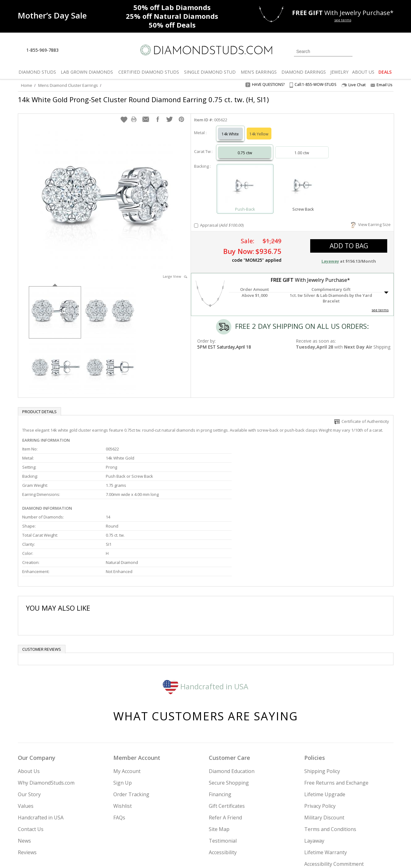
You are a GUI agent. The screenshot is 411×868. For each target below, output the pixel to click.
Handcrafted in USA (205, 613)
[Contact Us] (83, 50)
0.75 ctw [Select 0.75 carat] (245, 147)
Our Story (29, 721)
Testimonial (223, 768)
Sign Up (123, 710)
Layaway (314, 768)
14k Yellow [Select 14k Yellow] (259, 128)
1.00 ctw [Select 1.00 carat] (302, 147)
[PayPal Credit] (255, 854)
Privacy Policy (320, 733)
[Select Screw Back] (303, 180)
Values (26, 733)
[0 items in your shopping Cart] (389, 51)
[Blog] (350, 831)
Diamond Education (232, 698)
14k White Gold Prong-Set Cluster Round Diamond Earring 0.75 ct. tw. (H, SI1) (143, 99)
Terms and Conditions (330, 756)
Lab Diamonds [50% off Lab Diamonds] (172, 7)
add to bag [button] (349, 239)
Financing (220, 721)
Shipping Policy (322, 698)
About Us (29, 698)
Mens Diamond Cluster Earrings (68, 85)
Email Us (382, 85)
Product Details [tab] (39, 405)
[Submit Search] (348, 51)
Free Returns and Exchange (336, 710)
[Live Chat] (69, 50)
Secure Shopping (229, 710)
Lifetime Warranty (326, 779)
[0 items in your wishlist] (375, 51)
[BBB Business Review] (157, 854)
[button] (124, 113)
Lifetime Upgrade (325, 721)
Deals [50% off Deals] (172, 25)
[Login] (361, 51)
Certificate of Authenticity (362, 415)
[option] (55, 305)
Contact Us (31, 756)
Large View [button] (175, 270)
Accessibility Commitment (334, 791)
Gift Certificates (227, 733)
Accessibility (223, 779)
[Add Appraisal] (196, 219)
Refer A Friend (225, 744)
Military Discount (324, 744)
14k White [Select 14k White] (230, 128)
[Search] (323, 51)
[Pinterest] (333, 831)
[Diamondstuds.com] (205, 50)
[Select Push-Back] (245, 180)
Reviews (27, 779)
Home (27, 85)
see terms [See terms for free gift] (343, 20)
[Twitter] (304, 831)
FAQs (119, 744)
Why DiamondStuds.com (46, 710)
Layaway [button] (330, 255)
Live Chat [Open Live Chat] (353, 85)
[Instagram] (288, 831)
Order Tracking (131, 721)
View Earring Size (371, 218)
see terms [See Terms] (380, 304)
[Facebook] (319, 831)
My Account (127, 698)
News (24, 768)
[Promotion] (52, 16)
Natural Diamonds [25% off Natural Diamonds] (172, 16)
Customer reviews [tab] (42, 576)
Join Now (231, 829)
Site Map (219, 756)
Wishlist (123, 733)
